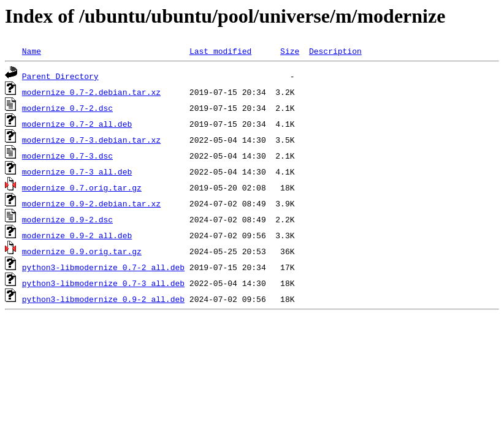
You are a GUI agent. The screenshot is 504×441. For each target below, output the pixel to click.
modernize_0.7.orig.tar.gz (82, 187)
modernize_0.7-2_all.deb (77, 124)
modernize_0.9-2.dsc (67, 219)
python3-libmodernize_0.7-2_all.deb (103, 267)
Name (32, 51)
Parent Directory (60, 76)
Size (290, 51)
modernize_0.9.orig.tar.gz (82, 251)
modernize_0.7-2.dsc (67, 108)
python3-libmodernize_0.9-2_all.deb (103, 299)
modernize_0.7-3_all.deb (77, 171)
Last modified (220, 51)
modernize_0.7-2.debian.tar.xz (91, 92)
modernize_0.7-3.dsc (67, 156)
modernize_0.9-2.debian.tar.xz (91, 203)
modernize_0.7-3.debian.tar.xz (91, 140)
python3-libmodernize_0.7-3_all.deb (103, 283)
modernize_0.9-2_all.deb (77, 235)
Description (335, 51)
